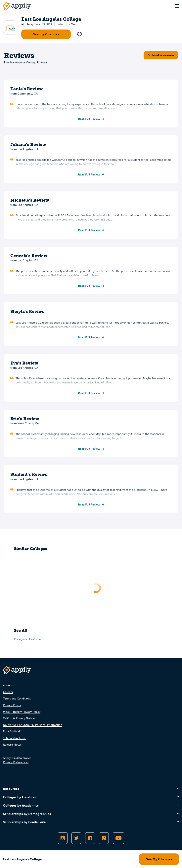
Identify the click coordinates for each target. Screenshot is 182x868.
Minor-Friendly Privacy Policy (22, 712)
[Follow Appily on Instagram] (63, 838)
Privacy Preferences (16, 762)
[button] (79, 34)
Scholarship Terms (15, 738)
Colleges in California (28, 639)
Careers (8, 692)
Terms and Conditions (17, 699)
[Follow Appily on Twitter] (76, 838)
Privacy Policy (12, 705)
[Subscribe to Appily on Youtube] (118, 838)
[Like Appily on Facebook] (90, 838)
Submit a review (161, 55)
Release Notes (12, 745)
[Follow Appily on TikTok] (104, 838)
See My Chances (159, 859)
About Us (9, 685)
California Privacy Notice (19, 718)
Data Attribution (13, 732)
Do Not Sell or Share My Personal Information (33, 725)
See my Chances (46, 34)
